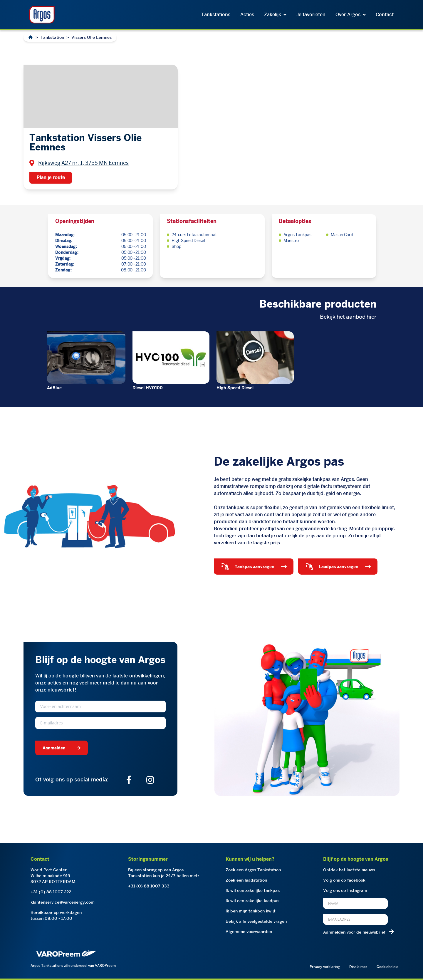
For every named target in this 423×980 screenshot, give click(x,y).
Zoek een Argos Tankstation (253, 870)
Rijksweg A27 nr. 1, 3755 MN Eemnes (83, 163)
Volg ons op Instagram (345, 890)
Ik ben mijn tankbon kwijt (251, 911)
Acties (247, 15)
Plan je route (51, 178)
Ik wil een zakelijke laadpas (252, 901)
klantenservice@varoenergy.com (63, 902)
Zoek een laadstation (246, 880)
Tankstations (216, 15)
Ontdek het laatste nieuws (349, 870)
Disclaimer (358, 967)
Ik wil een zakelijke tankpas (253, 890)
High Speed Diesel (235, 388)
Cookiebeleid (387, 967)
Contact (385, 15)
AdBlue (54, 388)
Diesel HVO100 (148, 388)
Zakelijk (275, 15)
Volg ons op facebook (344, 880)
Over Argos (351, 15)
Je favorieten (311, 15)
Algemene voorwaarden (249, 932)
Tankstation (52, 37)
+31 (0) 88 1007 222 (51, 892)
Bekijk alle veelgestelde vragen (256, 921)
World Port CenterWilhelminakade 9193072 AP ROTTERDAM (53, 876)
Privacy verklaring (325, 967)
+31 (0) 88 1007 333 (149, 886)
